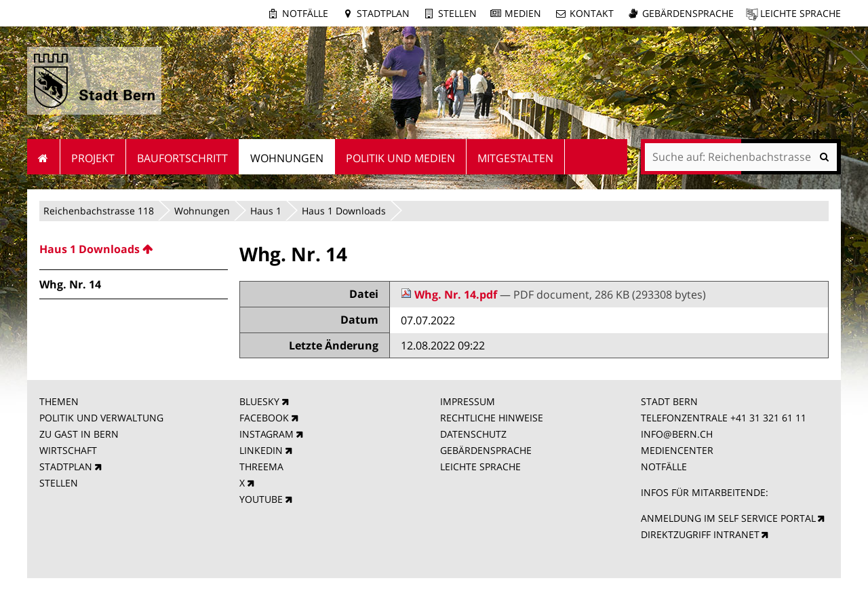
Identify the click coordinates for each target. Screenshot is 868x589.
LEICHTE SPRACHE (480, 467)
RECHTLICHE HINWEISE (492, 418)
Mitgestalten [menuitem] (515, 158)
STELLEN (59, 483)
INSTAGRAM (267, 434)
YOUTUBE (261, 499)
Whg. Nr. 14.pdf (450, 294)
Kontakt (592, 13)
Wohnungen (202, 211)
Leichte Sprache (801, 13)
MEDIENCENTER (677, 450)
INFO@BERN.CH (677, 434)
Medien (523, 13)
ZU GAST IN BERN (79, 434)
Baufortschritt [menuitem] (182, 158)
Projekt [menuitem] (93, 158)
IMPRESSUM (468, 401)
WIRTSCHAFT (68, 450)
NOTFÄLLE (664, 467)
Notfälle (305, 13)
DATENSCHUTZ (473, 434)
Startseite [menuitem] (44, 157)
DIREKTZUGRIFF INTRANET (700, 534)
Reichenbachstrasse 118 (99, 211)
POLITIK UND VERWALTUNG (101, 418)
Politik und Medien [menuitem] (400, 158)
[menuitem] (134, 249)
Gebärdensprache (688, 13)
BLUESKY (259, 401)
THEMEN (59, 401)
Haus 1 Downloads (344, 211)
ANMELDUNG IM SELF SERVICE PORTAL (728, 518)
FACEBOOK (264, 418)
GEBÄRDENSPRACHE (486, 450)
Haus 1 (266, 211)
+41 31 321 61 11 (768, 418)
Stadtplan (383, 13)
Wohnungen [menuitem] (287, 158)
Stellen (457, 13)
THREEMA (261, 467)
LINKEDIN (261, 450)
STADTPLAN (66, 467)
